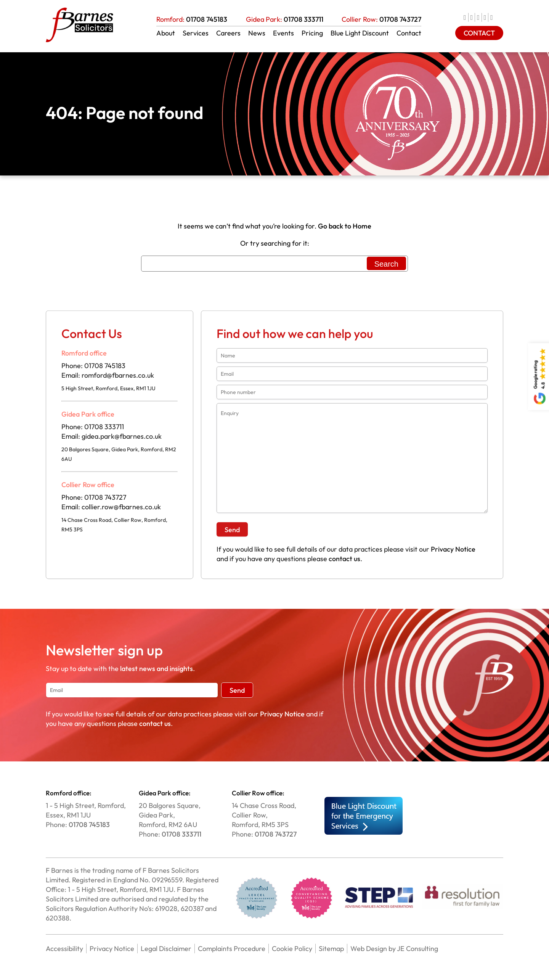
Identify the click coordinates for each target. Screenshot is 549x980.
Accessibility (64, 949)
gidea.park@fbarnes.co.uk (122, 439)
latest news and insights (157, 669)
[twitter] (473, 17)
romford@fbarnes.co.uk (118, 378)
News (257, 33)
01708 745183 (207, 19)
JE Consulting (417, 949)
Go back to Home (345, 226)
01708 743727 (400, 19)
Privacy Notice (453, 552)
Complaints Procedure (232, 949)
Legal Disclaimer (166, 949)
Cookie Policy (292, 949)
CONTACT (479, 33)
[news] (493, 17)
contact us (344, 562)
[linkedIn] (479, 17)
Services (196, 33)
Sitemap (331, 949)
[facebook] (466, 17)
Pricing (312, 33)
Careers (228, 33)
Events (283, 33)
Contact (409, 33)
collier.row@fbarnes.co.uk (121, 510)
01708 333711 (303, 19)
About (166, 33)
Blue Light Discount (360, 33)
